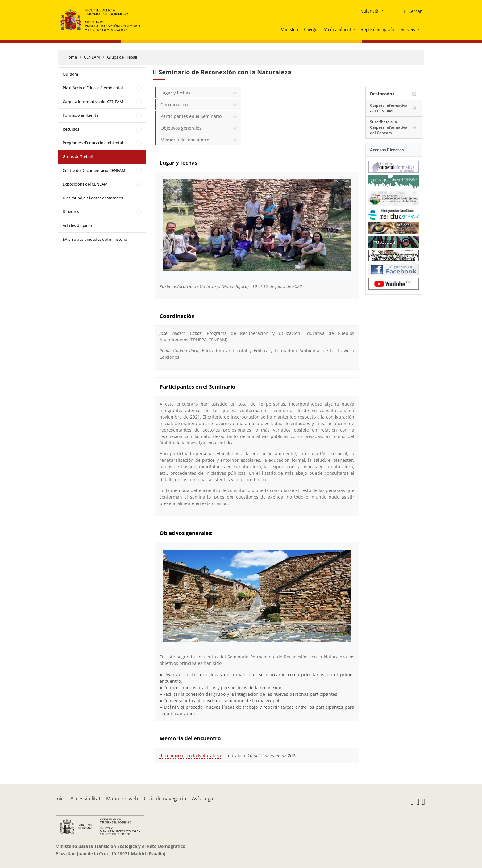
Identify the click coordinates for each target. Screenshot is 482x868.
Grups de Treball (122, 57)
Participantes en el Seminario (191, 116)
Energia (311, 29)
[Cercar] (411, 11)
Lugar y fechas (175, 93)
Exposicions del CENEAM (85, 184)
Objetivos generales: (182, 128)
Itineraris (71, 211)
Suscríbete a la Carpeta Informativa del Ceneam (389, 127)
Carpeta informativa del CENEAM (93, 102)
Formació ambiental (81, 115)
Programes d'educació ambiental (93, 143)
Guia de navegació (165, 799)
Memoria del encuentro (185, 140)
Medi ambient (337, 29)
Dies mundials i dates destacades (93, 198)
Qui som (70, 74)
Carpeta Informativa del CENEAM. (389, 108)
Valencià (370, 11)
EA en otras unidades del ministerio (95, 239)
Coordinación (174, 104)
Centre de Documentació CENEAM (94, 170)
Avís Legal (203, 799)
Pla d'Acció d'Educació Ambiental (93, 88)
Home (71, 57)
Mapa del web (122, 799)
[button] (355, 29)
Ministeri (289, 29)
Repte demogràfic (378, 29)
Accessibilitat (85, 799)
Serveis (408, 29)
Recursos (71, 129)
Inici (60, 799)
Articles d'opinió (77, 225)
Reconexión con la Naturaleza (190, 755)
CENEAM (92, 57)
